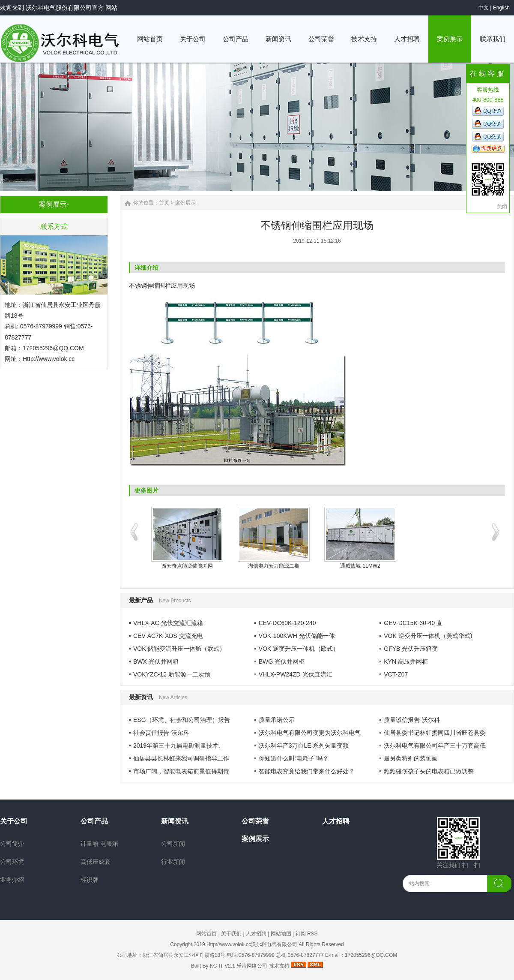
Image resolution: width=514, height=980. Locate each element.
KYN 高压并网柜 (406, 661)
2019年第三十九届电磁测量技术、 (179, 746)
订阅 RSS (307, 934)
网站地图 (281, 934)
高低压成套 (96, 862)
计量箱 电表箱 (99, 844)
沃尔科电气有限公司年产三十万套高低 (435, 746)
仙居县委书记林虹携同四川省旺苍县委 (435, 733)
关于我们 (231, 934)
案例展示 (255, 839)
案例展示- (186, 203)
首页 (164, 203)
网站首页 (206, 934)
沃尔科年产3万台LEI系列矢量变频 (304, 746)
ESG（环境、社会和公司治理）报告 (182, 720)
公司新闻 (173, 844)
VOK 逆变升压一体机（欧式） (299, 649)
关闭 (502, 207)
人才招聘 (336, 821)
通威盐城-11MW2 (360, 566)
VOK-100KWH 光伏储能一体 (297, 636)
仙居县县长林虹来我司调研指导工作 (181, 758)
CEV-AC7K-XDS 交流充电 (168, 636)
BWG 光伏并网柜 (282, 661)
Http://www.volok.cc (49, 359)
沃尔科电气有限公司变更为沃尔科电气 (310, 733)
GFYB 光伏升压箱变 (411, 649)
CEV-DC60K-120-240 (287, 623)
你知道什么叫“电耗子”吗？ (294, 758)
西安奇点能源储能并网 (187, 566)
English (501, 8)
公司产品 (94, 821)
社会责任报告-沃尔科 (161, 733)
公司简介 (12, 844)
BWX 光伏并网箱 (156, 661)
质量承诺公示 (277, 720)
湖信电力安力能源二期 (274, 566)
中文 (484, 8)
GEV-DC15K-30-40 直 (413, 623)
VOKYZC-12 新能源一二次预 (172, 674)
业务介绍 (12, 880)
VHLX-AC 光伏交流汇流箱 (168, 623)
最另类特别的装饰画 (411, 758)
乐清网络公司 (252, 966)
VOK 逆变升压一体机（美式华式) (428, 636)
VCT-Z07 (396, 674)
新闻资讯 (175, 821)
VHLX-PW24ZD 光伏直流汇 (296, 674)
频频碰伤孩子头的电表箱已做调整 (429, 771)
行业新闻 (173, 862)
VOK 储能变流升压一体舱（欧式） (179, 649)
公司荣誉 (255, 821)
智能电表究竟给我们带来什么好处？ (307, 771)
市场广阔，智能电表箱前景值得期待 (181, 771)
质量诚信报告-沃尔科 (412, 720)
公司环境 (12, 862)
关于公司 (14, 821)
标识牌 (90, 880)
